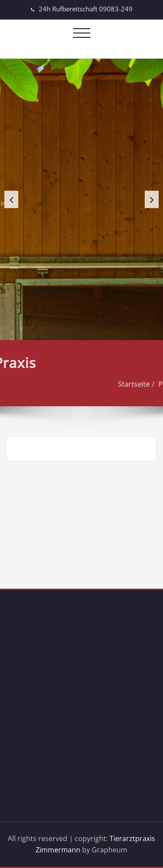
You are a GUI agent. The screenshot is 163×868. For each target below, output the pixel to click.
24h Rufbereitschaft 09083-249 (86, 8)
